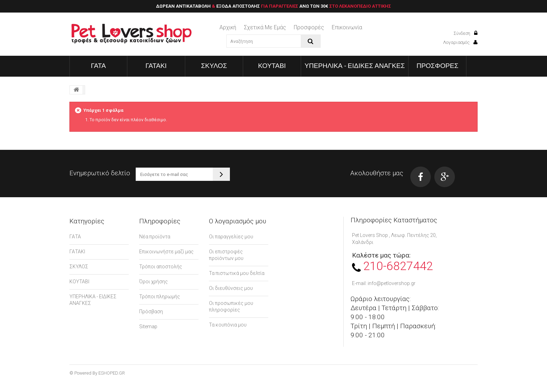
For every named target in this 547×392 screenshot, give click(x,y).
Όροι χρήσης (153, 282)
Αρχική (228, 27)
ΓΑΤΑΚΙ (156, 65)
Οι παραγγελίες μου (231, 237)
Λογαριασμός (460, 42)
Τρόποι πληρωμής (160, 297)
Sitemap (148, 326)
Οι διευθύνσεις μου (231, 288)
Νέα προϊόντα (155, 237)
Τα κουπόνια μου (228, 325)
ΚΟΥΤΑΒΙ (272, 65)
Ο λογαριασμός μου (238, 221)
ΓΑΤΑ (99, 65)
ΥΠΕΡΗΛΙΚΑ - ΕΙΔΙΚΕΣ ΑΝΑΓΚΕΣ (355, 65)
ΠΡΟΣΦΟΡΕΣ (437, 65)
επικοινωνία (347, 27)
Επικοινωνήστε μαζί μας (166, 252)
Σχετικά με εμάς (265, 27)
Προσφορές (309, 27)
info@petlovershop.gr (392, 283)
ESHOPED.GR (112, 373)
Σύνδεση (466, 33)
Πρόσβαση (151, 312)
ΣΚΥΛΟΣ (214, 65)
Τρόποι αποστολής (161, 267)
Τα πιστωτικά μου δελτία (237, 273)
